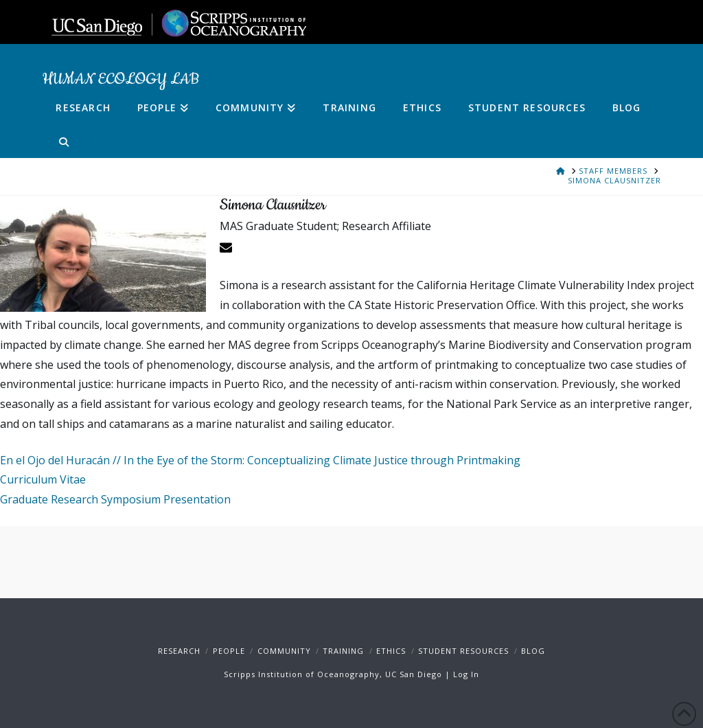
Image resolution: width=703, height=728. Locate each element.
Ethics (391, 651)
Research (179, 651)
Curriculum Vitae (43, 479)
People (229, 651)
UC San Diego (414, 674)
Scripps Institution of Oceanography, (303, 674)
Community (284, 651)
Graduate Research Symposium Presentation (115, 499)
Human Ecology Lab (120, 80)
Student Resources (463, 651)
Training (343, 651)
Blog (533, 651)
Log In (466, 674)
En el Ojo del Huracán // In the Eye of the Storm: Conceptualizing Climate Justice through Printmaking (260, 460)
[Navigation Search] (57, 141)
